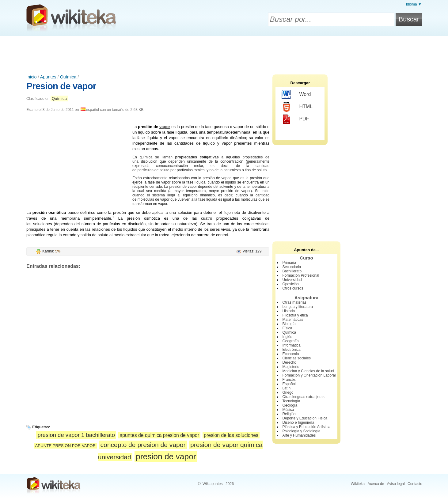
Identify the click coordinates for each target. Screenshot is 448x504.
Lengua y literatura (297, 307)
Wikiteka (358, 484)
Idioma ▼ (414, 4)
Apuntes (48, 77)
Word (296, 95)
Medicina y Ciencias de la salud (308, 371)
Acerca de (376, 484)
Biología (289, 324)
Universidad (292, 280)
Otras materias (294, 302)
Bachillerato (292, 271)
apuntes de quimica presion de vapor (159, 435)
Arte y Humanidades (299, 435)
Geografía (290, 341)
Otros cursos (293, 288)
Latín (286, 388)
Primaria (289, 263)
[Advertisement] (224, 53)
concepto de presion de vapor (143, 445)
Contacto (415, 484)
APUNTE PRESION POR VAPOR (66, 446)
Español (289, 384)
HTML (297, 107)
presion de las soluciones (231, 435)
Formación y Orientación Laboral (309, 375)
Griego (288, 392)
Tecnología (291, 401)
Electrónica (291, 350)
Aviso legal (396, 484)
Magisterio (291, 367)
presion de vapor (166, 457)
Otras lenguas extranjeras (303, 397)
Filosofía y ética (295, 315)
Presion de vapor (61, 86)
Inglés (287, 337)
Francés (289, 380)
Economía (290, 354)
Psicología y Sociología (301, 431)
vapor (165, 127)
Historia (289, 311)
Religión (289, 414)
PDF (295, 119)
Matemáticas (293, 320)
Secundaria (292, 267)
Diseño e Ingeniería (298, 423)
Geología (290, 405)
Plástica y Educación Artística (306, 427)
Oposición (290, 284)
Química (68, 77)
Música (288, 410)
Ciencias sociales (296, 358)
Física (287, 328)
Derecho (289, 362)
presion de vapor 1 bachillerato (76, 435)
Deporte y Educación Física (305, 418)
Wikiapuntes (213, 484)
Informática (291, 345)
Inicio (32, 77)
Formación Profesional (301, 275)
